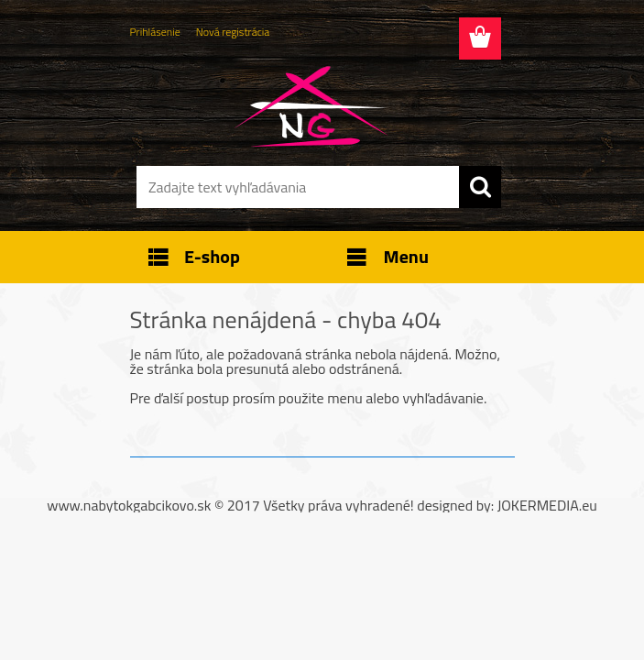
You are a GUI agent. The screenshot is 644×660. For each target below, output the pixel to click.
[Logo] (311, 106)
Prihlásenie (155, 32)
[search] (480, 187)
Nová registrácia (233, 32)
